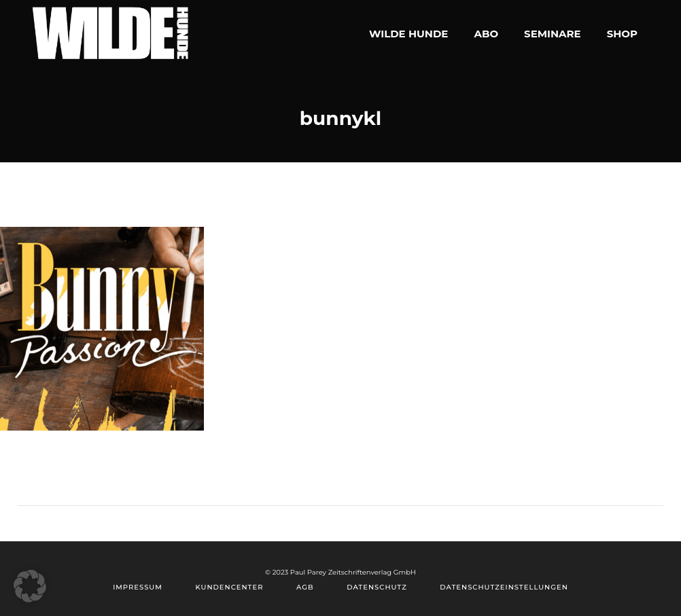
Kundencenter (229, 587)
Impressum (138, 587)
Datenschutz (377, 587)
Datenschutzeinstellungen (504, 587)
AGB (305, 587)
